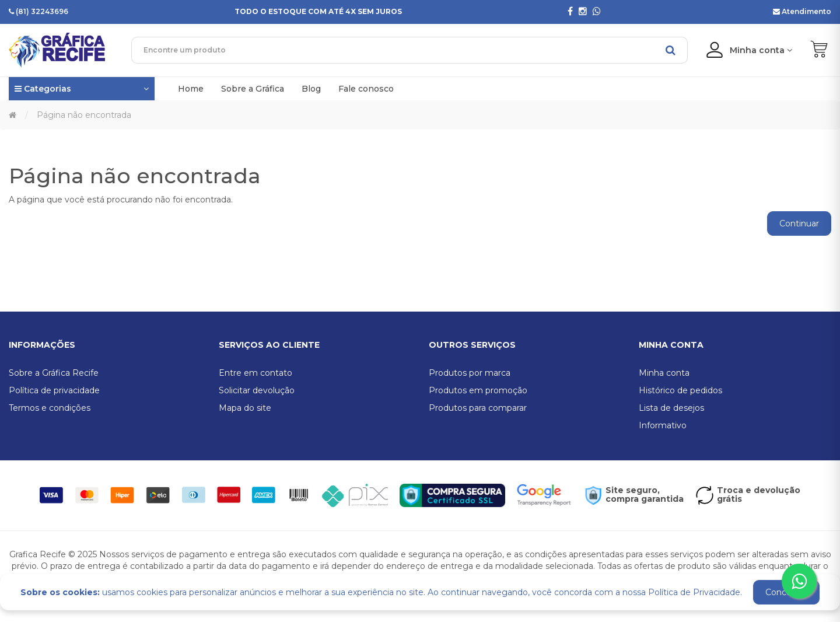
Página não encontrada (84, 115)
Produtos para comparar (478, 408)
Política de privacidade (54, 390)
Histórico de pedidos (680, 390)
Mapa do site (245, 408)
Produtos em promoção (478, 390)
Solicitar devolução (257, 390)
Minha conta (664, 373)
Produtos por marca (470, 373)
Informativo (663, 425)
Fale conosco (366, 89)
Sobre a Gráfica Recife (54, 373)
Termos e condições (50, 408)
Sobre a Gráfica (253, 89)
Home (191, 89)
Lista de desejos (671, 408)
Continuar (799, 223)
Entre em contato (256, 373)
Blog (311, 89)
